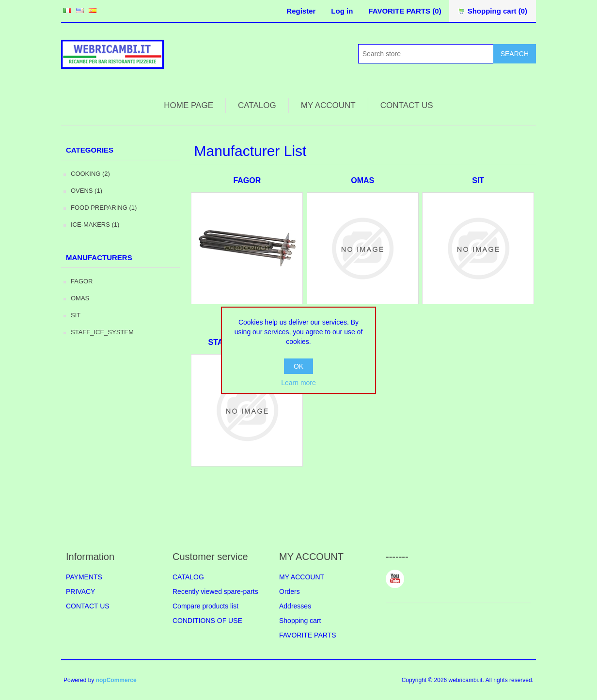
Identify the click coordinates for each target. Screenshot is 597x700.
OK (298, 366)
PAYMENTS (84, 577)
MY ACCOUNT (328, 105)
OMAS (80, 298)
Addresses (295, 606)
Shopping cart (300, 621)
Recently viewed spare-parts (215, 591)
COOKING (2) (90, 174)
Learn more (298, 383)
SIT (76, 315)
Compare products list (205, 606)
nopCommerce (116, 680)
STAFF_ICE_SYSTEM (102, 332)
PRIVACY (80, 591)
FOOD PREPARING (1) (104, 208)
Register (301, 11)
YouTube (395, 579)
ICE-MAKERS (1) (95, 225)
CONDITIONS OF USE (207, 621)
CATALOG (257, 105)
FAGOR (82, 281)
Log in (342, 11)
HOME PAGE (189, 105)
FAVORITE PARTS (307, 635)
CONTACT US (407, 105)
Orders (290, 591)
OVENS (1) (86, 191)
